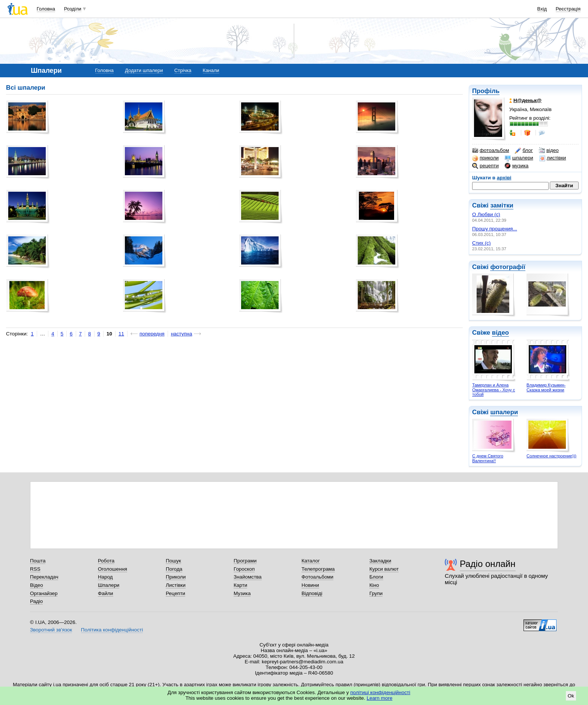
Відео (37, 585)
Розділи (73, 9)
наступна (182, 334)
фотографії (508, 267)
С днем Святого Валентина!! (488, 458)
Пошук (173, 561)
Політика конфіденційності (112, 630)
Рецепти (175, 593)
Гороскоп (244, 569)
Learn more (380, 698)
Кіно (374, 585)
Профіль (486, 91)
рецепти (485, 166)
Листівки (176, 585)
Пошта (38, 561)
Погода (174, 569)
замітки (502, 205)
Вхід (542, 9)
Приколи (176, 577)
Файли (106, 593)
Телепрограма (318, 569)
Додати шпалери (144, 70)
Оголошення (112, 569)
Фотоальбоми (317, 577)
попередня (152, 334)
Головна (46, 9)
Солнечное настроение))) (551, 456)
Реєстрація (568, 9)
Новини (310, 585)
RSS (35, 569)
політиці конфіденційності (380, 692)
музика (517, 166)
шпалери (519, 158)
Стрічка (183, 70)
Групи (376, 593)
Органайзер (44, 593)
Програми (245, 561)
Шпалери (109, 585)
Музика (242, 593)
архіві (504, 178)
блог (524, 150)
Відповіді (312, 593)
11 (121, 334)
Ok (571, 696)
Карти (240, 585)
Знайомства (248, 577)
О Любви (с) (486, 214)
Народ (105, 577)
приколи (485, 158)
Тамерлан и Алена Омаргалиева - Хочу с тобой (493, 390)
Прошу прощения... (495, 229)
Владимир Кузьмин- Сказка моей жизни (546, 387)
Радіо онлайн (488, 564)
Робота (106, 561)
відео (549, 150)
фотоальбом (490, 150)
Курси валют (384, 569)
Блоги (376, 577)
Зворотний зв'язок (51, 630)
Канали (211, 70)
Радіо (36, 601)
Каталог (311, 561)
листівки (553, 158)
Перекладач (44, 577)
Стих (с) (481, 243)
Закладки (380, 561)
